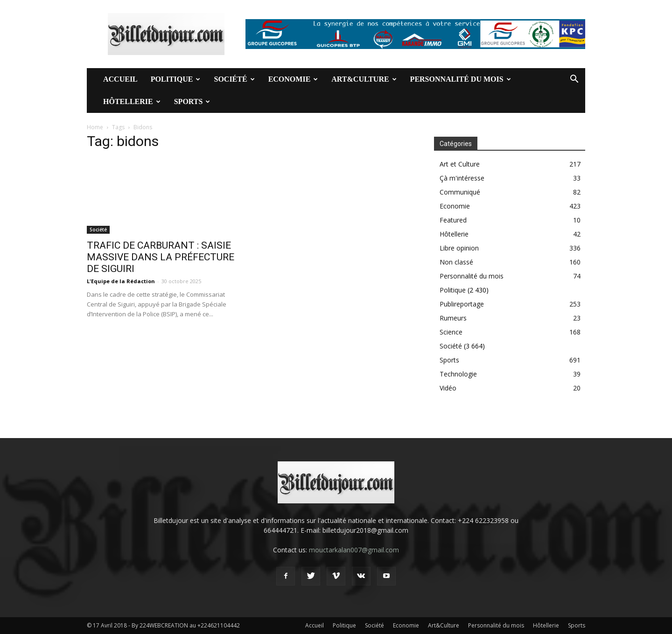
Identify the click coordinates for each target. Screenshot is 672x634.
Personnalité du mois (461, 79)
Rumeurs (453, 318)
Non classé (456, 262)
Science (451, 332)
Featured (453, 220)
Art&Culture (364, 79)
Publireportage (462, 304)
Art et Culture (460, 164)
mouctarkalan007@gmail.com (354, 550)
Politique (176, 79)
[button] (574, 80)
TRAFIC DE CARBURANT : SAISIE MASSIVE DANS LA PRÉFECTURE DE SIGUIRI (161, 257)
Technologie (458, 374)
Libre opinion (459, 248)
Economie (293, 79)
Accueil (120, 79)
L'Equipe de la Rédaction (121, 281)
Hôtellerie (132, 101)
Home (95, 127)
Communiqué (460, 192)
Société (234, 79)
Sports (192, 101)
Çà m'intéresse (462, 178)
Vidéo (448, 388)
